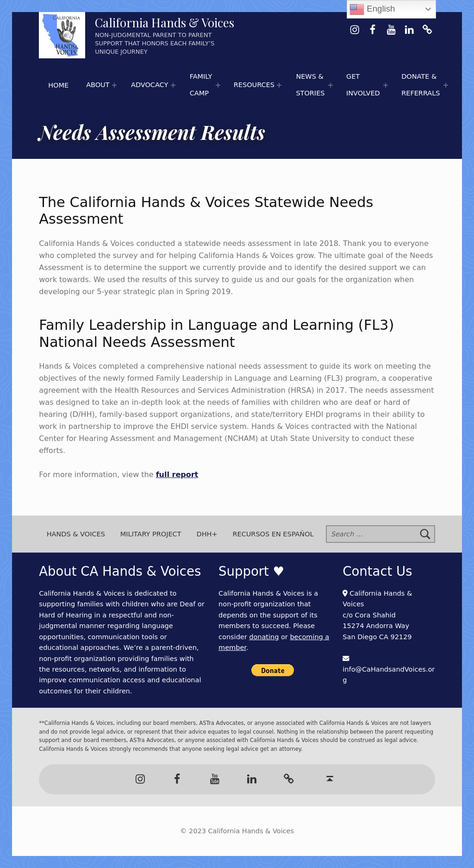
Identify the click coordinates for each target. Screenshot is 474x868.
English (372, 9)
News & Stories (310, 85)
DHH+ (207, 534)
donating (264, 637)
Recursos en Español (273, 534)
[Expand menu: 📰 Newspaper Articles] (331, 85)
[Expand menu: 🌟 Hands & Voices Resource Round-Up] (279, 85)
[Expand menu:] (114, 85)
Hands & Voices (76, 534)
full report (177, 475)
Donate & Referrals (421, 85)
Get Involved (363, 85)
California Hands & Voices (165, 22)
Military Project (151, 534)
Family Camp (201, 85)
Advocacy (150, 85)
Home (58, 85)
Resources (254, 85)
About (98, 85)
